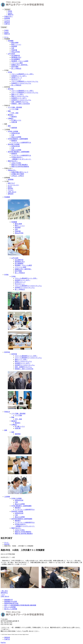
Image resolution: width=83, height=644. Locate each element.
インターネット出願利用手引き (21, 142)
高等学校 (11, 89)
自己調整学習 (16, 56)
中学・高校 (15, 113)
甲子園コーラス (16, 120)
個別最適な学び (16, 57)
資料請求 (7, 22)
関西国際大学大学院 (11, 601)
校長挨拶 (14, 46)
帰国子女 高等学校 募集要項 (20, 167)
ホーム (6, 37)
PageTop (3, 642)
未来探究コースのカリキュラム (21, 83)
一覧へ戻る (4, 591)
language (7, 9)
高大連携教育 (16, 59)
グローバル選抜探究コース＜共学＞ (23, 74)
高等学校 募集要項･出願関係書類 (22, 519)
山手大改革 (11, 54)
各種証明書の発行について (20, 172)
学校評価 (14, 50)
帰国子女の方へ (13, 161)
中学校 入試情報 (13, 131)
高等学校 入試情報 (14, 144)
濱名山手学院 (16, 52)
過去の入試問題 (16, 137)
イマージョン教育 (17, 63)
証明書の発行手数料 (18, 174)
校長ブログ (11, 183)
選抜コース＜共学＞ (18, 94)
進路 (9, 126)
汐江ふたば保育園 (10, 607)
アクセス (7, 20)
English (10, 13)
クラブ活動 (15, 109)
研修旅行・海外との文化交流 (21, 104)
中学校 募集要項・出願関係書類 (18, 139)
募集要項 (14, 141)
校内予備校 (15, 67)
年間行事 (14, 122)
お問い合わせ (12, 192)
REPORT (10, 188)
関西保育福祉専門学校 (11, 603)
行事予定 (7, 24)
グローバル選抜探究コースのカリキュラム (25, 81)
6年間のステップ (17, 78)
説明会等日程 (16, 133)
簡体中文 (11, 15)
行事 (13, 135)
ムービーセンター (13, 185)
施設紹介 (11, 115)
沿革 (13, 48)
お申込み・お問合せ (18, 176)
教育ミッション (16, 44)
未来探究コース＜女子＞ (19, 76)
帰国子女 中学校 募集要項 (19, 165)
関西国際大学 (8, 600)
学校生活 (7, 412)
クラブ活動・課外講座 (15, 107)
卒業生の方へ (8, 16)
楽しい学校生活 (16, 68)
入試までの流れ (16, 163)
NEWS (10, 187)
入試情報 (7, 497)
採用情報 (7, 18)
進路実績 (14, 128)
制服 (9, 111)
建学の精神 (15, 43)
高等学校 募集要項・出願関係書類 (19, 152)
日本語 (10, 11)
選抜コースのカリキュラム (20, 96)
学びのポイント (16, 80)
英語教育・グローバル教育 (20, 61)
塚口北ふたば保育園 (11, 609)
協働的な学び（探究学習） (20, 65)
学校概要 (11, 41)
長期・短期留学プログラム (20, 102)
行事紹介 (11, 118)
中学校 (10, 72)
